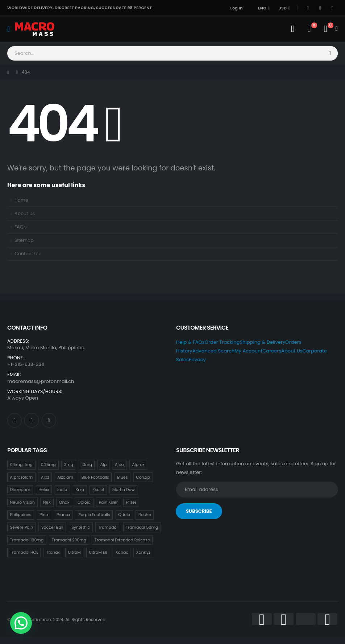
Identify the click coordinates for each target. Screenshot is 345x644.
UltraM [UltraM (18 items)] (74, 552)
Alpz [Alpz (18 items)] (45, 477)
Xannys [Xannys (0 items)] (144, 552)
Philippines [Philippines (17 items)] (21, 515)
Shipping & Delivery (262, 342)
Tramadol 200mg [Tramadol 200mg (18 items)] (69, 540)
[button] (21, 623)
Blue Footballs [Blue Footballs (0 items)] (95, 477)
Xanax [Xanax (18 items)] (122, 552)
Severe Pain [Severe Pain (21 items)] (22, 527)
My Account (248, 351)
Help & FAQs (190, 342)
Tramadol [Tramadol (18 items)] (108, 527)
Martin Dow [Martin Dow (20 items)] (124, 490)
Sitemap (24, 240)
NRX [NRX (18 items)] (47, 502)
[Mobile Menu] (11, 29)
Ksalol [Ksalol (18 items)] (98, 490)
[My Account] (293, 29)
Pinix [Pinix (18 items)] (44, 515)
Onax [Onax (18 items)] (64, 502)
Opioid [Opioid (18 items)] (84, 502)
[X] (320, 8)
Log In (237, 8)
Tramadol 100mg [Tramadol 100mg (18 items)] (27, 540)
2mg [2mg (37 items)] (69, 465)
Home (21, 200)
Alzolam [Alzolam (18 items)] (65, 477)
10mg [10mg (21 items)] (87, 465)
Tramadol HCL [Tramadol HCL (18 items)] (24, 552)
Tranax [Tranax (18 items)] (53, 552)
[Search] (330, 53)
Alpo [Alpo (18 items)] (119, 465)
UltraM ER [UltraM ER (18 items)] (98, 552)
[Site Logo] (35, 29)
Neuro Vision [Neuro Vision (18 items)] (22, 502)
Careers (272, 351)
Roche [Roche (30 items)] (145, 515)
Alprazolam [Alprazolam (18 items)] (22, 477)
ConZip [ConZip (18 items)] (143, 477)
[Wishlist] (309, 29)
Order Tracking (222, 342)
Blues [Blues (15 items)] (122, 477)
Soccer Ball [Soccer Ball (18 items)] (52, 527)
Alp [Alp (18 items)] (104, 465)
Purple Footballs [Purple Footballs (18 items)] (94, 515)
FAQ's (20, 227)
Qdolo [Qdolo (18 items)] (124, 515)
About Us (25, 213)
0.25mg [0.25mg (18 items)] (48, 465)
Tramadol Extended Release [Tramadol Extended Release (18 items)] (122, 540)
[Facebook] (308, 8)
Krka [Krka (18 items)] (80, 490)
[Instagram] (332, 8)
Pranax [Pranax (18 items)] (63, 515)
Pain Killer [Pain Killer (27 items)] (108, 502)
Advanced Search (214, 351)
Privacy (197, 360)
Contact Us (27, 254)
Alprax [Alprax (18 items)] (138, 465)
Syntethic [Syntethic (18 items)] (81, 527)
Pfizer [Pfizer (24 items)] (131, 502)
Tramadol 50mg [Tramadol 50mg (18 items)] (142, 527)
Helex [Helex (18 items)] (44, 490)
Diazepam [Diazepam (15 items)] (20, 490)
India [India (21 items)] (62, 490)
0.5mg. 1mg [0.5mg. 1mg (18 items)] (21, 465)
